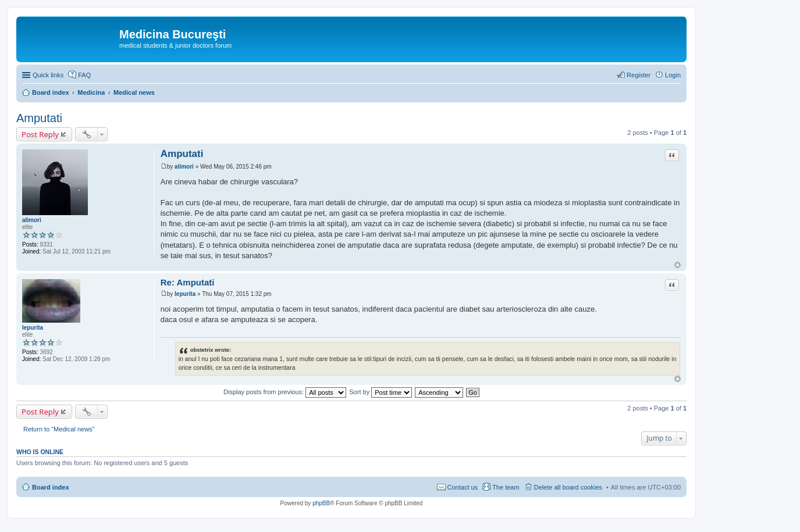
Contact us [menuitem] (463, 487)
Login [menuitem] (673, 75)
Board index (51, 487)
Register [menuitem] (639, 75)
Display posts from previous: (285, 392)
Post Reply (40, 134)
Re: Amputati (188, 282)
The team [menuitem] (506, 487)
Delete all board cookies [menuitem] (568, 487)
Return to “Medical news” (59, 429)
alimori (32, 220)
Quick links (48, 75)
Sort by (381, 392)
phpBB (321, 503)
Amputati (39, 118)
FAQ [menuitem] (84, 75)
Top (678, 265)
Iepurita (33, 328)
